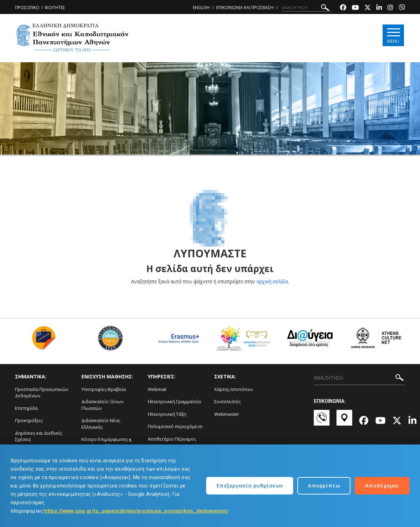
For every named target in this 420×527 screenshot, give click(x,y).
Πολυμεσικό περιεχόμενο (175, 426)
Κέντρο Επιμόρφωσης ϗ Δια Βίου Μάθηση (106, 443)
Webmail (157, 389)
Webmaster (227, 414)
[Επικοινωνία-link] (322, 421)
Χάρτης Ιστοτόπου (234, 389)
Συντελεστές (227, 401)
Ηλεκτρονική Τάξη (167, 414)
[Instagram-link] (390, 8)
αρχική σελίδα (272, 281)
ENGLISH (201, 8)
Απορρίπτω (324, 485)
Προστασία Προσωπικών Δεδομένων (42, 393)
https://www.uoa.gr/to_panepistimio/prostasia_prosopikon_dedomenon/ (136, 511)
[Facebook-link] (343, 8)
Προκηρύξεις (29, 420)
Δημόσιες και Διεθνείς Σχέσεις (39, 436)
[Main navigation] (393, 35)
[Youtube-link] (355, 8)
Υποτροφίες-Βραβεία (104, 389)
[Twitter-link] (368, 8)
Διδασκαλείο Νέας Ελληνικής (101, 424)
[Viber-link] (402, 8)
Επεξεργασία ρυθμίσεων (250, 485)
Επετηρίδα (26, 408)
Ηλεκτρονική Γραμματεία (174, 401)
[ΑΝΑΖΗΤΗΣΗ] (307, 8)
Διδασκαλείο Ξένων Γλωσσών (102, 405)
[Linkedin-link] (379, 8)
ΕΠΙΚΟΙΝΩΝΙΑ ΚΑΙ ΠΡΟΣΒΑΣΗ (245, 8)
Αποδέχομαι (382, 485)
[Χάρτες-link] (344, 421)
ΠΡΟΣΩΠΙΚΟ (27, 8)
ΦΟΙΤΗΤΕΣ (55, 8)
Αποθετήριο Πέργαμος (172, 439)
